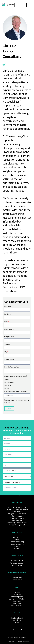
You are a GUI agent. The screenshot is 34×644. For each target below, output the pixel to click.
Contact (17, 613)
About (17, 587)
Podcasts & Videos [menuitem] (17, 544)
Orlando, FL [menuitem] (17, 622)
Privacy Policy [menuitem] (11, 641)
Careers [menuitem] (17, 592)
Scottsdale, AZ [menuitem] (17, 618)
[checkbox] (17, 384)
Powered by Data (17, 556)
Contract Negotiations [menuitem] (17, 507)
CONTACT (20, 5)
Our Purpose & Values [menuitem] (17, 599)
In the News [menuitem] (17, 594)
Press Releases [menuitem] (17, 605)
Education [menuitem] (17, 537)
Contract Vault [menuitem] (17, 561)
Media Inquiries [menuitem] (17, 597)
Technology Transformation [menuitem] (17, 523)
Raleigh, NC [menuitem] (17, 620)
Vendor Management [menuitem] (17, 525)
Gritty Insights (17, 532)
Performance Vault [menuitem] (17, 563)
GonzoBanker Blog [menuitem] (17, 542)
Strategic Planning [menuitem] (17, 518)
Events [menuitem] (17, 539)
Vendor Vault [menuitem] (17, 565)
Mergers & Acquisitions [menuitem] (17, 514)
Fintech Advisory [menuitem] (17, 512)
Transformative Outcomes (17, 572)
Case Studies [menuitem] (17, 578)
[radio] (17, 379)
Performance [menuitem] (17, 516)
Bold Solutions (17, 502)
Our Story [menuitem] (17, 601)
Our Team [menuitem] (17, 603)
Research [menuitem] (17, 546)
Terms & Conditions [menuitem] (23, 641)
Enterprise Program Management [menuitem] (17, 509)
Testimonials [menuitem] (17, 580)
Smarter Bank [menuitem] (17, 520)
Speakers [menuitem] (17, 548)
